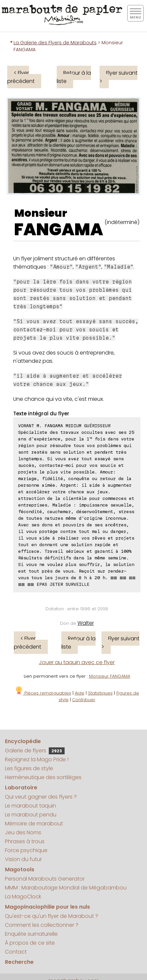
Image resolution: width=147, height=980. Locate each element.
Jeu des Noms (23, 832)
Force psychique (26, 850)
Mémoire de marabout (34, 824)
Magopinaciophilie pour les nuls (47, 907)
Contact (16, 952)
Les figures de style (29, 768)
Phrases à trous (25, 841)
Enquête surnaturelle (31, 934)
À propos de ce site (30, 943)
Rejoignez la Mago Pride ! (37, 759)
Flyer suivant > (118, 77)
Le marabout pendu (31, 815)
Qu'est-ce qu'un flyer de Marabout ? (52, 916)
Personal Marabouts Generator (45, 879)
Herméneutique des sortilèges (43, 777)
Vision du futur (23, 859)
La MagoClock (23, 897)
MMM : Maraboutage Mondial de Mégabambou (66, 888)
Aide (80, 693)
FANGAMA (59, 230)
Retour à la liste (74, 77)
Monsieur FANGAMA (110, 676)
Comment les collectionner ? (42, 925)
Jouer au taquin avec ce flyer (77, 662)
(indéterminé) (122, 222)
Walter (86, 623)
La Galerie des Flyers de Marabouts (55, 43)
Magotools (20, 869)
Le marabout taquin (30, 806)
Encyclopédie (23, 741)
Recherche (19, 962)
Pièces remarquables (43, 693)
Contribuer (84, 700)
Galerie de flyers (35, 751)
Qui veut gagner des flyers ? (41, 797)
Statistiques (100, 693)
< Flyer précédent (21, 77)
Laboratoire (21, 788)
